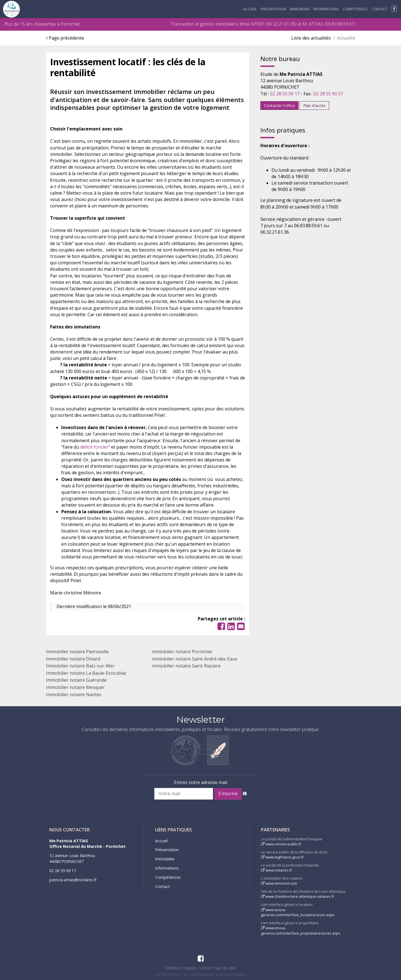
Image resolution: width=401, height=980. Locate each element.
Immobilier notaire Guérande (76, 680)
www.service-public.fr (281, 844)
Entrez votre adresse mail (201, 782)
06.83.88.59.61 (340, 24)
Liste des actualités (311, 38)
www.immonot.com (279, 883)
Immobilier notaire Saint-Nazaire (186, 666)
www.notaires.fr (277, 870)
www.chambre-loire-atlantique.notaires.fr (298, 896)
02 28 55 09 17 (285, 94)
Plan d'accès (314, 106)
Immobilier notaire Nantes (74, 695)
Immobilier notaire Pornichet (182, 652)
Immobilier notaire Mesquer (75, 687)
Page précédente (65, 38)
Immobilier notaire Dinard (73, 659)
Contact (380, 9)
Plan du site (225, 968)
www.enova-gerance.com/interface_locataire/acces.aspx (298, 912)
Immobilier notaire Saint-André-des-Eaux (195, 659)
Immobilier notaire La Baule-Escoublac (86, 673)
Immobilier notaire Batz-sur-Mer (80, 666)
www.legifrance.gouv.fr (282, 857)
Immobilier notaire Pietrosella (77, 652)
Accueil (250, 9)
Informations (326, 9)
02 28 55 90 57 (328, 94)
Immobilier (300, 9)
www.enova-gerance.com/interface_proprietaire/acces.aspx (301, 931)
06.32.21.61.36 (281, 24)
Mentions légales (182, 968)
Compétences (355, 9)
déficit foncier (94, 447)
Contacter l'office (279, 106)
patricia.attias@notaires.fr (73, 880)
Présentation (273, 9)
